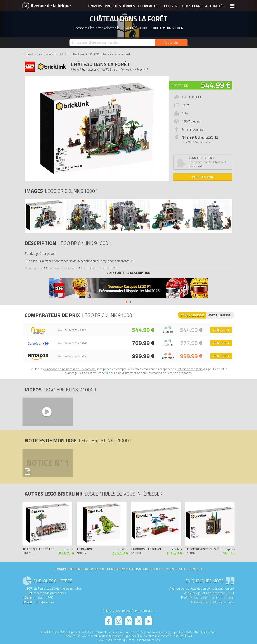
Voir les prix (203, 177)
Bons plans (192, 6)
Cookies (157, 569)
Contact (196, 569)
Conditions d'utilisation (128, 569)
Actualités (215, 6)
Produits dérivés (120, 6)
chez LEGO (201, 137)
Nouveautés (149, 6)
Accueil (28, 54)
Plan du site (176, 569)
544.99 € (216, 85)
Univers (95, 6)
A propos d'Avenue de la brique (80, 569)
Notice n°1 (47, 463)
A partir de (180, 85)
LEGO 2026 (171, 6)
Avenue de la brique (47, 5)
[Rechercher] (171, 43)
